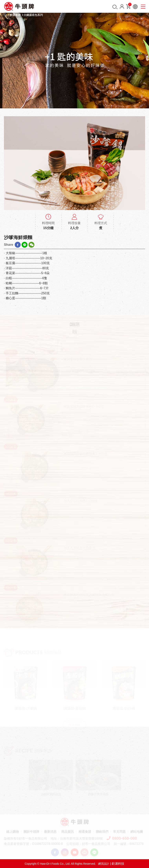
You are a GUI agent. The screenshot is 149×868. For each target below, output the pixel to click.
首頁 (5, 15)
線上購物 (13, 832)
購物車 (130, 5)
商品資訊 (68, 832)
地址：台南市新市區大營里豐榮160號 (77, 839)
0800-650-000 (122, 838)
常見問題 (119, 832)
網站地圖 (137, 832)
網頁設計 (104, 864)
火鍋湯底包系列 (33, 15)
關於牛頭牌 (31, 832)
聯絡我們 (102, 832)
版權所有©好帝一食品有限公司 (26, 839)
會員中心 (122, 7)
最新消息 (50, 832)
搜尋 (115, 7)
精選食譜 (15, 15)
